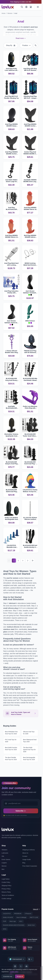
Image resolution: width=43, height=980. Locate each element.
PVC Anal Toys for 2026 (11, 741)
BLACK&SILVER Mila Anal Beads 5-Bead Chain (30, 379)
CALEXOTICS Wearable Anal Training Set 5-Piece (11, 546)
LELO (21, 921)
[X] (21, 966)
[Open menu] (38, 7)
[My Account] (26, 7)
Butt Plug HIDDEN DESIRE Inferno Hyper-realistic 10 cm (30, 236)
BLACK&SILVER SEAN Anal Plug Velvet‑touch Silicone (11, 491)
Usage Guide (27, 859)
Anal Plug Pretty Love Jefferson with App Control (11, 70)
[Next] (28, 561)
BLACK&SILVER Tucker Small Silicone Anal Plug (30, 435)
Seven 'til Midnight (21, 917)
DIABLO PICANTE (8, 917)
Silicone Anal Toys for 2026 (29, 733)
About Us (25, 853)
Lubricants (5, 853)
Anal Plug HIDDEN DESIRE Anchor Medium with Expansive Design (30, 125)
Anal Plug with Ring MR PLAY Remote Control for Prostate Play (30, 70)
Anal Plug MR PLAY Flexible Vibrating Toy (11, 97)
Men (3, 869)
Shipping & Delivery (29, 850)
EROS (5, 929)
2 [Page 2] (18, 561)
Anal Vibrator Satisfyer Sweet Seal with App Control (11, 322)
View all (36, 909)
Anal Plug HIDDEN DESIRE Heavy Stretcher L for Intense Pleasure (11, 125)
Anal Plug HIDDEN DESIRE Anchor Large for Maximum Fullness (11, 153)
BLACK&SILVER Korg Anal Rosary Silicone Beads (11, 379)
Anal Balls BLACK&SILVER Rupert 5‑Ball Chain (11, 407)
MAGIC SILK (31, 925)
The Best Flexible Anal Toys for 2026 (11, 759)
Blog (24, 863)
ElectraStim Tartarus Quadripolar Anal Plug (11, 435)
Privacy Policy (6, 889)
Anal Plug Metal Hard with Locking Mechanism (11, 264)
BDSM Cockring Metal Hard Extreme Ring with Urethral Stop (30, 264)
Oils (3, 856)
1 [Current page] (14, 561)
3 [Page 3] (23, 561)
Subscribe (21, 811)
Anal (16, 13)
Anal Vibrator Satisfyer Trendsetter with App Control (30, 292)
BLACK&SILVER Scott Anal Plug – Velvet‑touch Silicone (30, 463)
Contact (25, 856)
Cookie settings (6, 899)
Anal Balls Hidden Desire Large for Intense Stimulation (11, 181)
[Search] (22, 7)
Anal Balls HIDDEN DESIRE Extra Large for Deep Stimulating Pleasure (30, 181)
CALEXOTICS (7, 914)
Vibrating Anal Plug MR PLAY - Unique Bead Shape (30, 97)
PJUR (5, 921)
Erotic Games (6, 859)
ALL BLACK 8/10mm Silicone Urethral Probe (30, 519)
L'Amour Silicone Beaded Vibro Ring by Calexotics (11, 352)
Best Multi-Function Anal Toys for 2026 (11, 749)
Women (10, 13)
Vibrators (4, 850)
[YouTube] (26, 966)
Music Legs (13, 921)
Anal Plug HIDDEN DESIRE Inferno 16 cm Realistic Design (30, 209)
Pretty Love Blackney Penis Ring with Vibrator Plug (30, 407)
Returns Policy (6, 892)
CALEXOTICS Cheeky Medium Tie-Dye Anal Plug (30, 491)
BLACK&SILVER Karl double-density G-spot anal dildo (30, 546)
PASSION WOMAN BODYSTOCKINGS (14, 925)
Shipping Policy (6, 886)
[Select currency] (30, 959)
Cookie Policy (6, 882)
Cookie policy (14, 972)
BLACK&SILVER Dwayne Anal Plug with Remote (11, 463)
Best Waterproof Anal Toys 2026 (30, 741)
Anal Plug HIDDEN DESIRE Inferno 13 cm (11, 236)
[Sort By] (26, 45)
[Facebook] (15, 966)
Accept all (20, 976)
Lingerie (4, 863)
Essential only (8, 976)
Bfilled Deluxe (30, 321)
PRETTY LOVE (34, 917)
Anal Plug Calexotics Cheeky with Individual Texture (11, 292)
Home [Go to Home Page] (3, 13)
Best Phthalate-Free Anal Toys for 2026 (11, 733)
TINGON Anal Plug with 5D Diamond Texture (30, 352)
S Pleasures (28, 914)
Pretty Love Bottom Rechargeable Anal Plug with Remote (11, 519)
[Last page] (33, 561)
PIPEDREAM (18, 914)
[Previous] (9, 561)
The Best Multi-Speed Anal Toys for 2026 (29, 750)
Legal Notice (6, 879)
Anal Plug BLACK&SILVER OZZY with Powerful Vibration (11, 209)
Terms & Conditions (8, 895)
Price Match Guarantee (30, 866)
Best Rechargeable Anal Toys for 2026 (29, 759)
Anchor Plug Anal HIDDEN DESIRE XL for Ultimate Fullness (30, 153)
